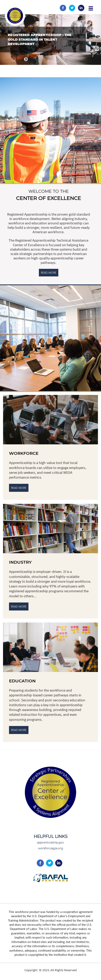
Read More (19, 488)
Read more (19, 730)
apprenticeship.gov (50, 842)
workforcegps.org (51, 848)
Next (26, 59)
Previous (14, 59)
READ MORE (49, 273)
